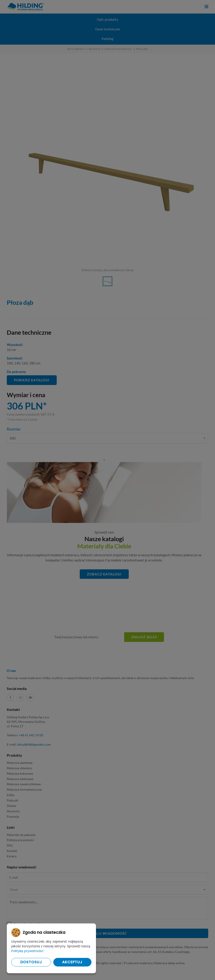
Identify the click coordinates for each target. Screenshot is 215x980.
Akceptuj (72, 962)
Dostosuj (31, 962)
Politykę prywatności (27, 951)
